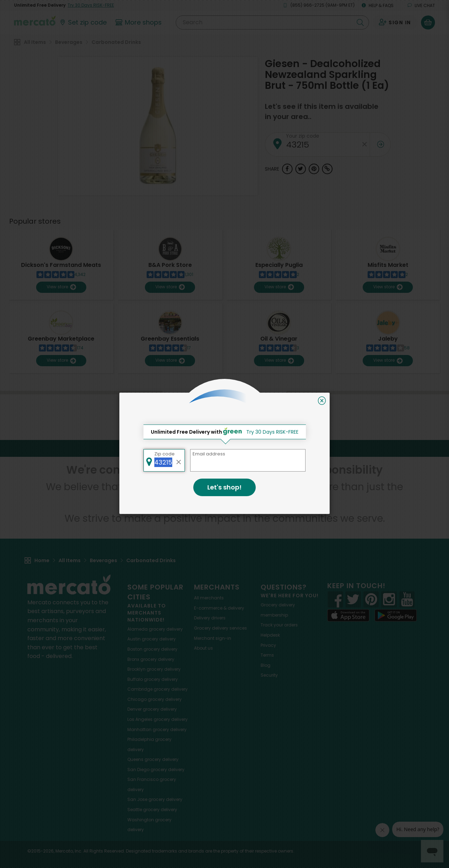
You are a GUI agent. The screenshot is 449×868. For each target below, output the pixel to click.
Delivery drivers (210, 618)
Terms (267, 655)
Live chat (421, 5)
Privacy (268, 645)
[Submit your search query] (360, 22)
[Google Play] (396, 615)
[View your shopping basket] (428, 22)
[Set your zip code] (83, 22)
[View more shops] (139, 22)
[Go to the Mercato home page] (35, 20)
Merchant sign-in (213, 638)
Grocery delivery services (220, 628)
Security (269, 675)
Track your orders (279, 625)
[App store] (348, 616)
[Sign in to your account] (395, 22)
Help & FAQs (378, 5)
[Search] (272, 22)
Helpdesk (270, 635)
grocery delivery (155, 629)
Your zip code (303, 136)
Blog (266, 665)
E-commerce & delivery (219, 608)
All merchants (209, 598)
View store (61, 287)
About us (203, 648)
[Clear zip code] (364, 144)
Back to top (224, 448)
